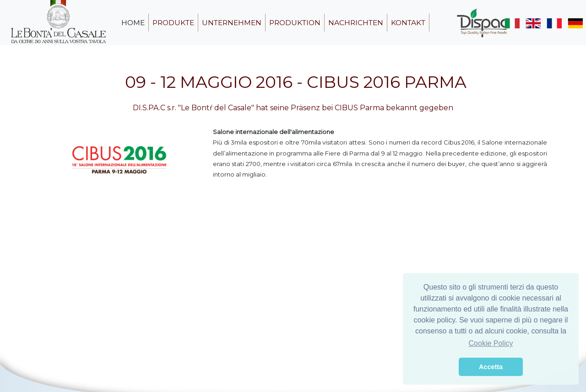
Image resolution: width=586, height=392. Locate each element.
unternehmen (232, 23)
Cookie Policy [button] (491, 343)
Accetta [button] (491, 367)
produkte (173, 23)
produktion (295, 23)
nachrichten (356, 23)
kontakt (408, 23)
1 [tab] (293, 216)
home (133, 23)
